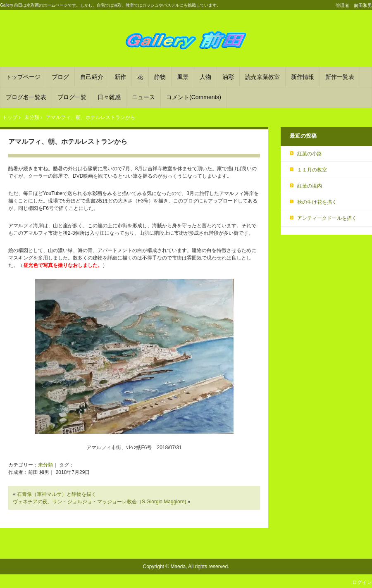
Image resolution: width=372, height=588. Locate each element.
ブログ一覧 (72, 97)
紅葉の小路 (310, 154)
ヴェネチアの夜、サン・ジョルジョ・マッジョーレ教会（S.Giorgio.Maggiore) (99, 502)
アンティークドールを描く (327, 218)
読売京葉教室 (262, 77)
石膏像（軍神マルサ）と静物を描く (57, 494)
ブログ (60, 77)
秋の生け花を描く (317, 202)
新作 (120, 77)
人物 (205, 77)
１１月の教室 (312, 170)
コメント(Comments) (194, 97)
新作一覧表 (340, 77)
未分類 (45, 465)
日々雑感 (109, 97)
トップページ (23, 77)
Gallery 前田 (186, 40)
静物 (160, 77)
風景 (183, 77)
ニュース (143, 97)
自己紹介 (92, 77)
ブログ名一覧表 (26, 97)
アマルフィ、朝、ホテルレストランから (68, 142)
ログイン (362, 582)
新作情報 (303, 77)
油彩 (228, 77)
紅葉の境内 (310, 186)
